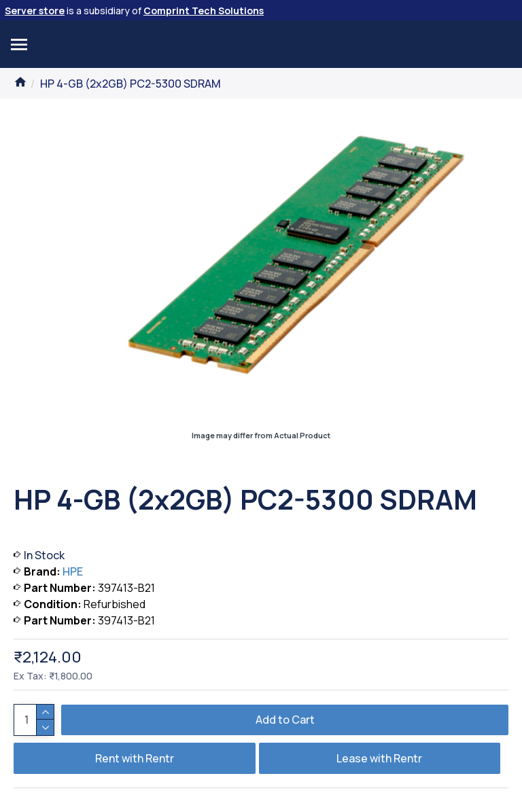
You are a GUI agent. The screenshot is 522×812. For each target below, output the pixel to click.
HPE (73, 571)
